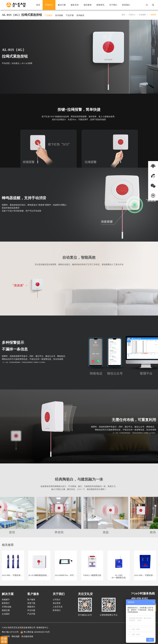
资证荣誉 (57, 603)
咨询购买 (80, 15)
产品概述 (49, 15)
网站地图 (16, 636)
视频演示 (31, 607)
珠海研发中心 (42, 628)
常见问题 (31, 610)
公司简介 (57, 600)
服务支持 (75, 5)
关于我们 (113, 5)
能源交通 (6, 610)
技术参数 (59, 15)
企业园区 (6, 614)
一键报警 (153, 15)
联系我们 (126, 5)
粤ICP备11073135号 (10, 632)
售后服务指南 (27, 636)
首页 (38, 5)
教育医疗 (6, 603)
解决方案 (62, 5)
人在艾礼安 (58, 607)
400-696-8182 (139, 598)
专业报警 (142, 15)
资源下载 (31, 603)
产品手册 (70, 15)
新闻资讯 (100, 5)
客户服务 (31, 600)
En (147, 5)
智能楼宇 (6, 600)
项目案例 (88, 5)
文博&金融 (7, 607)
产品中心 (49, 5)
